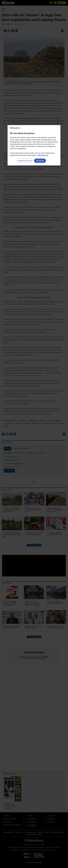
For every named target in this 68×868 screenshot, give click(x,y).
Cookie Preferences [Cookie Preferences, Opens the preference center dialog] (25, 161)
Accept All (40, 161)
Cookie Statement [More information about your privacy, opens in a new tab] (43, 155)
